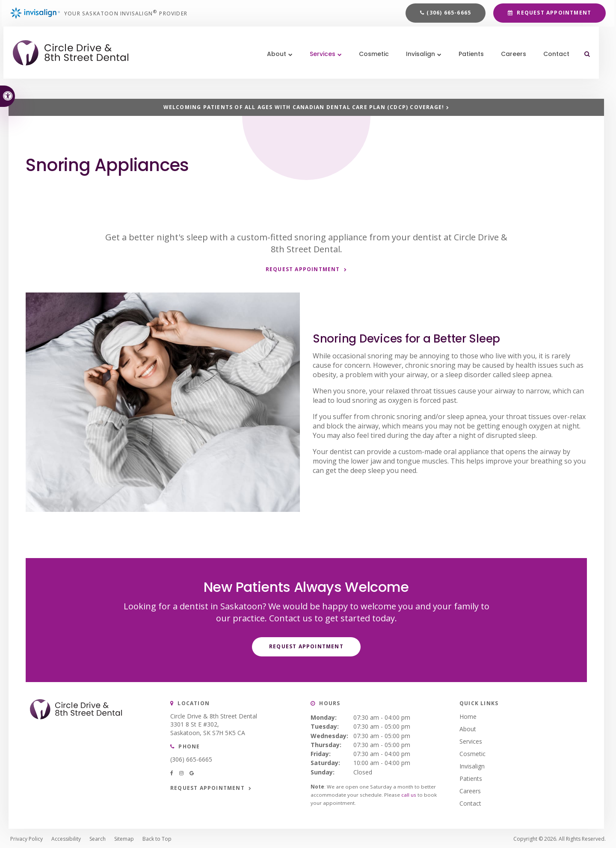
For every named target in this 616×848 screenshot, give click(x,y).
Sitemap (124, 838)
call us (409, 794)
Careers (511, 68)
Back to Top (157, 838)
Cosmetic (371, 68)
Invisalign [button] (418, 68)
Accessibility (66, 838)
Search (98, 838)
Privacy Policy (27, 838)
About (468, 728)
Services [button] (320, 68)
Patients (469, 68)
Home (468, 715)
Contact (554, 68)
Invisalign (472, 765)
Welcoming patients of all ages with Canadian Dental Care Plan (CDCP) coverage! (304, 107)
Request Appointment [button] (553, 18)
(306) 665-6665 (449, 18)
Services (471, 740)
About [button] (274, 68)
